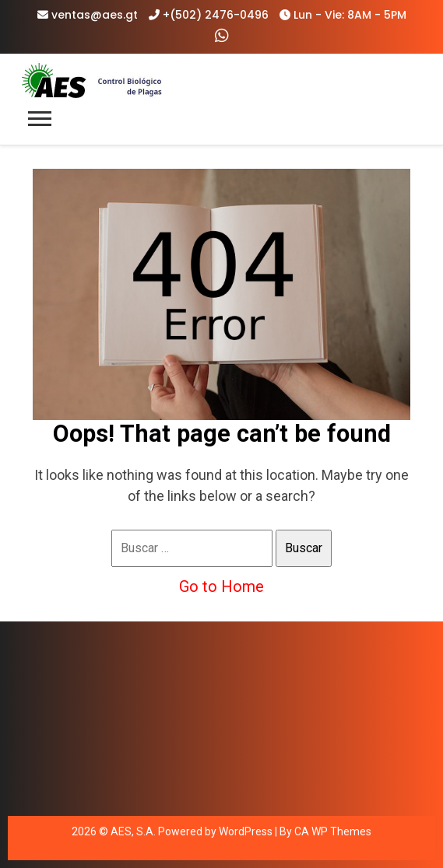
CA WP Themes (333, 831)
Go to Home (221, 586)
